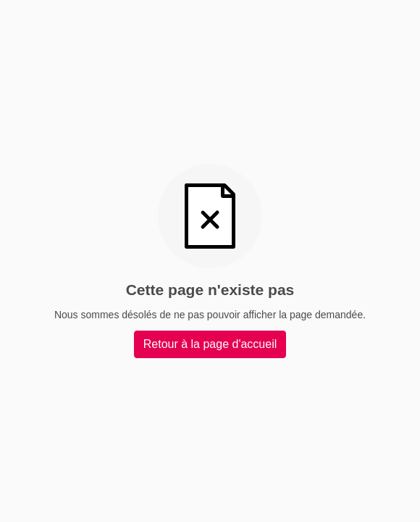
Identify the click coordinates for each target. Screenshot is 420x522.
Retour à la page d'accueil (210, 344)
